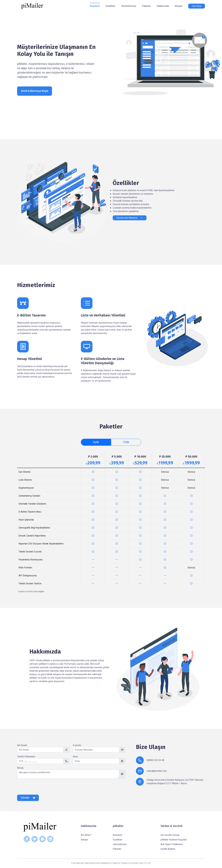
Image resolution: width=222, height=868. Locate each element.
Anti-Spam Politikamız (172, 844)
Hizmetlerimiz (129, 6)
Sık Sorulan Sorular (170, 835)
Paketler (146, 6)
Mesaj (20, 768)
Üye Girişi (197, 6)
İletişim (179, 6)
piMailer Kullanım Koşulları (174, 840)
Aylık (96, 442)
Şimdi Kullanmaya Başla (35, 91)
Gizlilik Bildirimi (168, 849)
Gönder (28, 798)
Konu (75, 757)
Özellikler (111, 6)
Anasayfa (95, 6)
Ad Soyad (22, 745)
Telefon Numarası (26, 757)
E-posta (77, 745)
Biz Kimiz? (86, 835)
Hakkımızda (163, 6)
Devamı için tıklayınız (130, 218)
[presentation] (39, 787)
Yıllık (126, 442)
